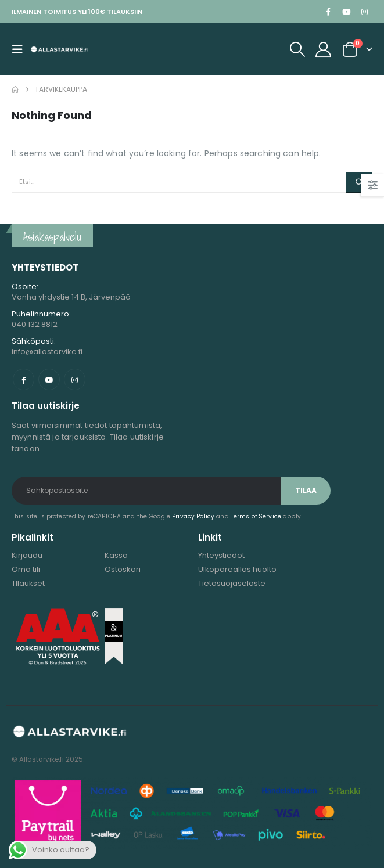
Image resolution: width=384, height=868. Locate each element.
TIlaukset (28, 583)
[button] (21, 49)
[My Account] (324, 50)
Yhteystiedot (221, 555)
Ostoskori (123, 569)
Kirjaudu (27, 555)
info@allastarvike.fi (47, 352)
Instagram (75, 379)
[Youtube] (346, 12)
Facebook (24, 379)
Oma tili (26, 569)
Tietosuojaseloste (232, 583)
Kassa (116, 555)
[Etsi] (359, 182)
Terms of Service (256, 516)
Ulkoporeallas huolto (237, 569)
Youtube (49, 379)
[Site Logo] (59, 49)
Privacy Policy (193, 516)
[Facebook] (328, 12)
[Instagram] (364, 12)
